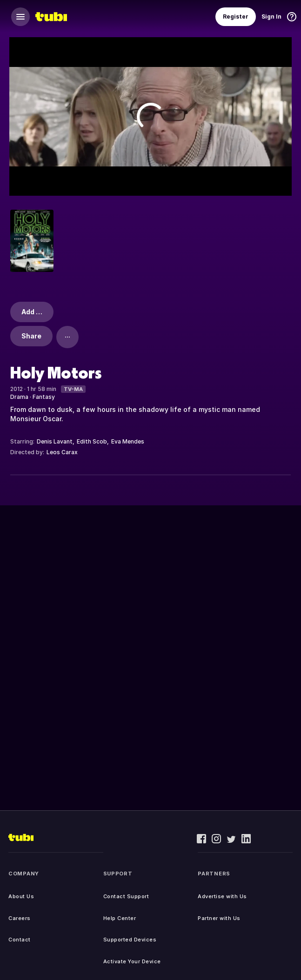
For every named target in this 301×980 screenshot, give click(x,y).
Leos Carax (62, 452)
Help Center (120, 918)
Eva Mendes (128, 441)
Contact (20, 940)
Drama (19, 397)
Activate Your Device (132, 961)
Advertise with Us (222, 896)
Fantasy (44, 397)
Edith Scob (92, 441)
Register (236, 17)
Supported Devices (130, 940)
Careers (20, 918)
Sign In (271, 17)
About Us (21, 896)
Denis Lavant (55, 441)
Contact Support (126, 896)
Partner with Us (219, 918)
